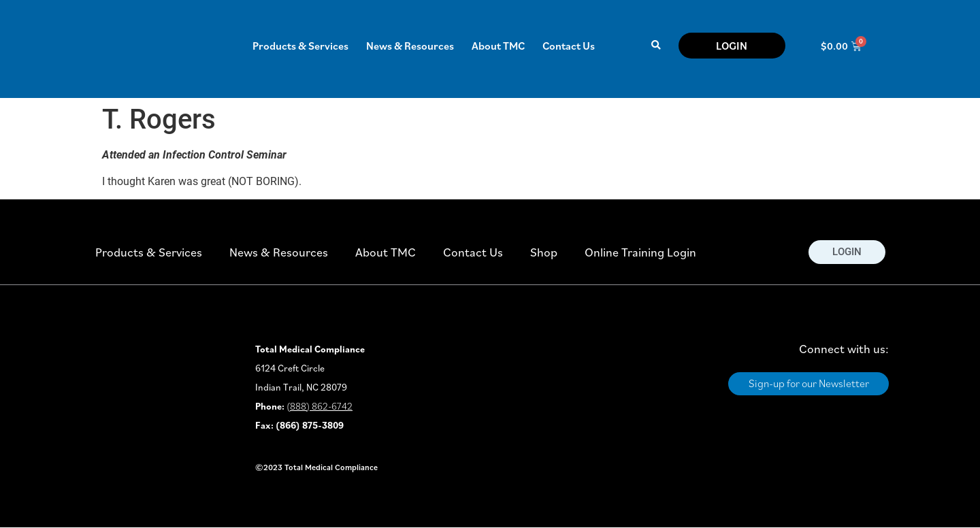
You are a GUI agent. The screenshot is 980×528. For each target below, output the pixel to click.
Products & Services (300, 46)
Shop (544, 252)
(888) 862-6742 (320, 406)
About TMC (498, 46)
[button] (656, 46)
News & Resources (410, 46)
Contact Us (569, 46)
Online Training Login (640, 252)
